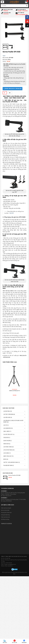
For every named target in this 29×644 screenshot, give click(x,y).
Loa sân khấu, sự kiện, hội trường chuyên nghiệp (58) (13, 421)
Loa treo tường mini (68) (9, 414)
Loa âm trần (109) (8, 411)
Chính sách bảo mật (5, 517)
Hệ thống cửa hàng (5, 519)
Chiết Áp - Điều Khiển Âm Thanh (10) (12, 462)
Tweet (4, 56)
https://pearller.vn (9, 566)
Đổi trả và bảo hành (5, 510)
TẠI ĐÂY (11, 213)
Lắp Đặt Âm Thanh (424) (9, 450)
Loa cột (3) (6, 425)
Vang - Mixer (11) (7, 431)
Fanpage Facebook (6, 524)
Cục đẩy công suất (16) (9, 434)
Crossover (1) (7, 438)
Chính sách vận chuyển (6, 508)
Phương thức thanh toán (6, 513)
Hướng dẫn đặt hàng (5, 515)
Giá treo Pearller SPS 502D (14, 475)
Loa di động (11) (7, 453)
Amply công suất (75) (8, 456)
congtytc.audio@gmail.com (10, 564)
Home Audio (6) (7, 444)
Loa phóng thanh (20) (9, 447)
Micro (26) (6, 459)
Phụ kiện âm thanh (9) (9, 465)
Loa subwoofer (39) (8, 428)
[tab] (5, 93)
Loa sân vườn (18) (8, 417)
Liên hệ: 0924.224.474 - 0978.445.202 (13, 89)
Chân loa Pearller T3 (14, 391)
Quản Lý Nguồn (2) (7, 441)
